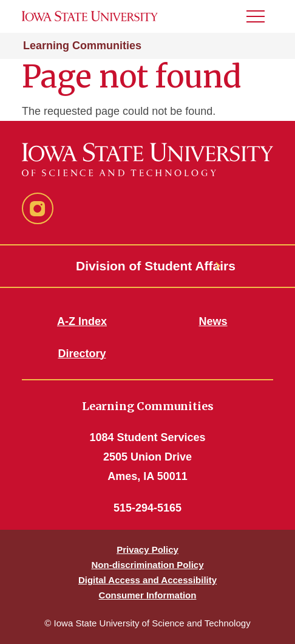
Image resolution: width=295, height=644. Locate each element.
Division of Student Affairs (147, 266)
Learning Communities (82, 46)
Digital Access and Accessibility (147, 580)
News (213, 321)
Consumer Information (148, 595)
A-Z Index (82, 321)
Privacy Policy (147, 550)
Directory (82, 354)
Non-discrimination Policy (147, 565)
